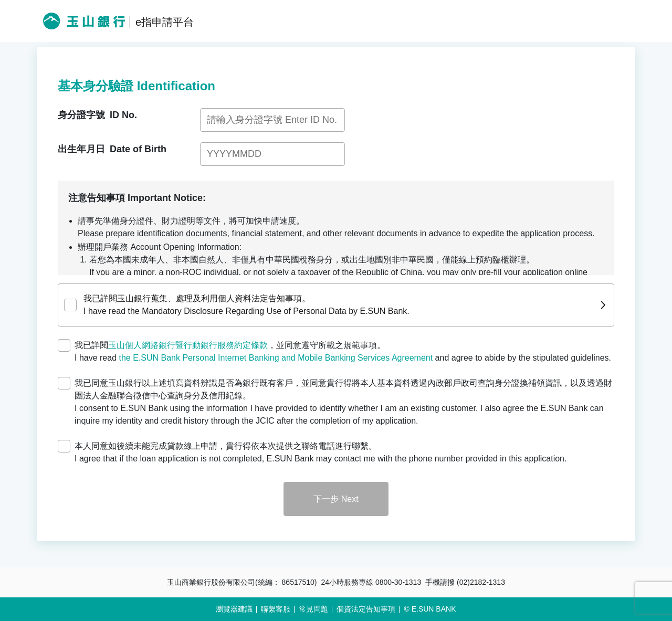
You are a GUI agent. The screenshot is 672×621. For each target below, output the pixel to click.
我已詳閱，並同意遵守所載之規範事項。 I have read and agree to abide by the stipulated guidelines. (343, 351)
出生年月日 (112, 149)
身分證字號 (97, 115)
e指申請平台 (165, 22)
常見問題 (313, 609)
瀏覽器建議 (234, 609)
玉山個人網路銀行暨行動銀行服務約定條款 (188, 345)
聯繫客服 (276, 609)
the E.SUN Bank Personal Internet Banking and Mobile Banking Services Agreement (276, 358)
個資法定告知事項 (366, 609)
